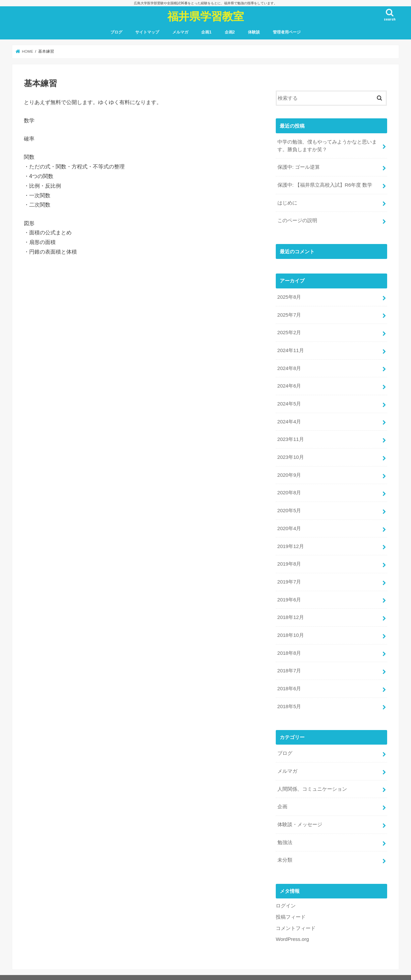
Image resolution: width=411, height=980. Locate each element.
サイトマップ (147, 32)
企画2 (230, 32)
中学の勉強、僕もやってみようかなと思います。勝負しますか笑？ (327, 146)
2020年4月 (289, 523)
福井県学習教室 (206, 16)
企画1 (206, 32)
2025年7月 (289, 313)
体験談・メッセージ (299, 816)
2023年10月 (290, 453)
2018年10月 (290, 629)
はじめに (287, 202)
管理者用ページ (287, 32)
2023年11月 (290, 436)
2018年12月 (290, 611)
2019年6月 (289, 593)
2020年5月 (289, 506)
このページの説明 (297, 219)
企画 (282, 798)
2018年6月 (289, 681)
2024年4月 (289, 418)
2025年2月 (289, 331)
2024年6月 (289, 383)
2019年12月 (290, 541)
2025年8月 (289, 295)
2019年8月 (289, 559)
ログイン (286, 896)
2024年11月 (290, 348)
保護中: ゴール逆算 (298, 167)
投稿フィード (291, 907)
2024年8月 (289, 366)
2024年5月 (289, 401)
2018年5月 (289, 699)
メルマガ (180, 32)
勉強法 (285, 833)
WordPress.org (292, 929)
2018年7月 (289, 664)
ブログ (116, 32)
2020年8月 (289, 488)
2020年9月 (289, 471)
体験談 (254, 32)
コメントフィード (296, 918)
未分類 (285, 851)
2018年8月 (289, 646)
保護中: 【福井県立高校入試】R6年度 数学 (324, 184)
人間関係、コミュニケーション (312, 780)
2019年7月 (289, 576)
